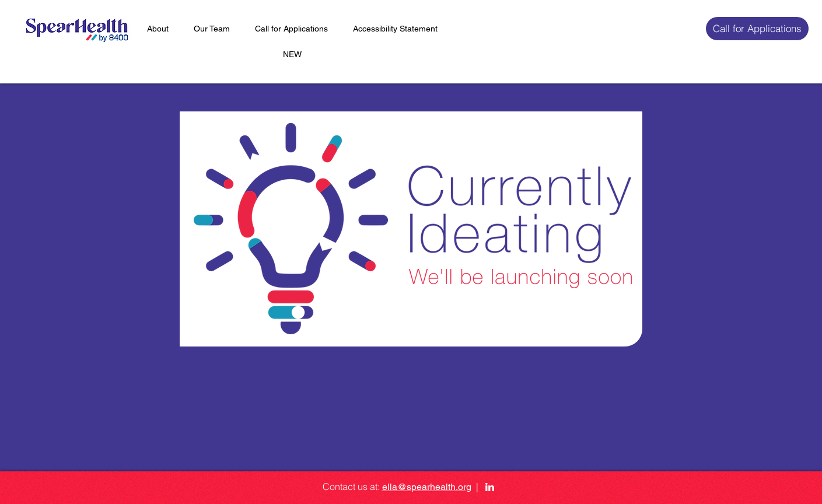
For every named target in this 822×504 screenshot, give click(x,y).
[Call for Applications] (757, 29)
